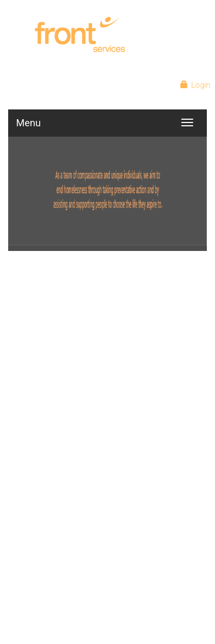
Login (196, 85)
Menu (29, 123)
